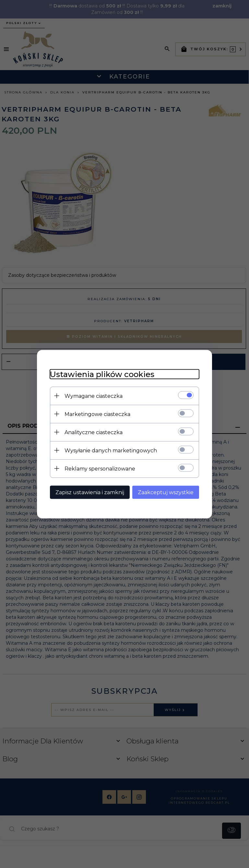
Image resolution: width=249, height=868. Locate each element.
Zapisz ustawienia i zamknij (90, 492)
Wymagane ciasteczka (94, 396)
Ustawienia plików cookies (102, 374)
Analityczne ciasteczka (94, 432)
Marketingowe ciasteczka (97, 414)
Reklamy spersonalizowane (100, 468)
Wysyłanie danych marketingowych (111, 450)
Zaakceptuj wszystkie (166, 492)
